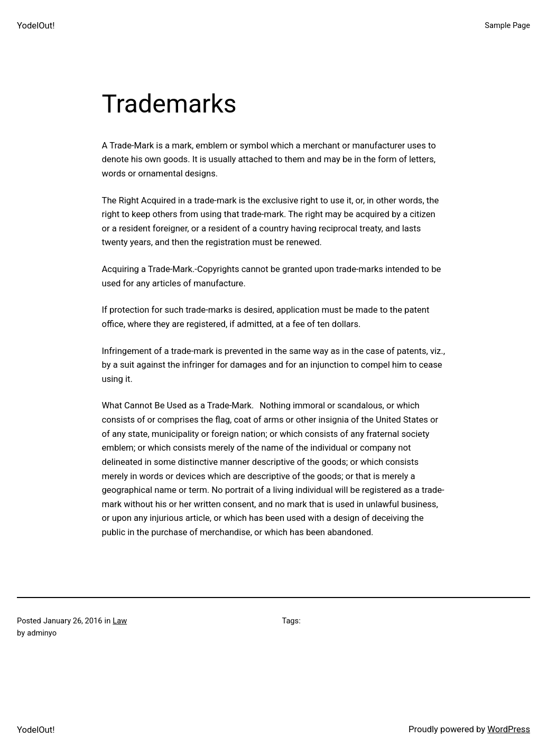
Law (120, 621)
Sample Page (507, 25)
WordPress (509, 729)
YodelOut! (36, 26)
